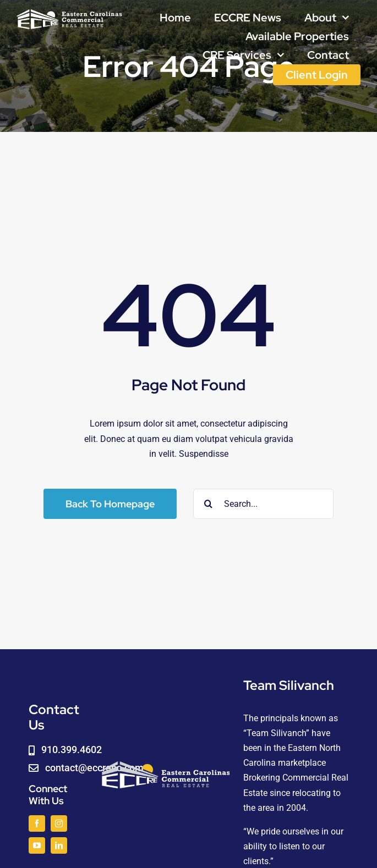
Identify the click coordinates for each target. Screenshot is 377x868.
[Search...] (263, 504)
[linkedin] (59, 845)
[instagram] (59, 823)
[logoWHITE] (69, 12)
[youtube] (37, 845)
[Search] (208, 504)
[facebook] (37, 823)
